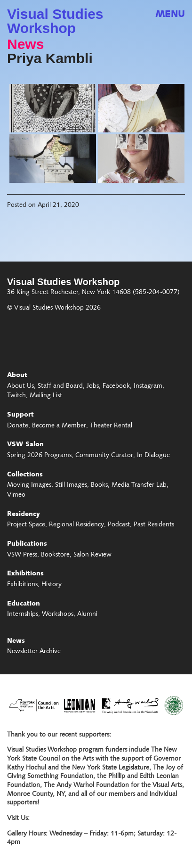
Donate (18, 426)
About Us (20, 386)
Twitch (16, 396)
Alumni (87, 614)
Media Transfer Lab (139, 485)
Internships (23, 614)
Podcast (119, 525)
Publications (27, 544)
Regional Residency (76, 525)
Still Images (71, 485)
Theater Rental (111, 426)
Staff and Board (60, 386)
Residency (24, 515)
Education (24, 604)
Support (20, 415)
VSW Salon (25, 445)
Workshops (58, 614)
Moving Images (29, 485)
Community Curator (104, 456)
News (25, 44)
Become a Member (59, 426)
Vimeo (16, 495)
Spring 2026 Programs (39, 456)
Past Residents (154, 525)
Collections (25, 475)
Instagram (148, 386)
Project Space (26, 525)
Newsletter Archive (34, 652)
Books (99, 485)
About (17, 376)
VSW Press (22, 555)
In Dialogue (153, 456)
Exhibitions (25, 574)
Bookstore (55, 555)
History (52, 585)
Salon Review (92, 555)
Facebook (116, 386)
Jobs (93, 386)
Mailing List (46, 396)
